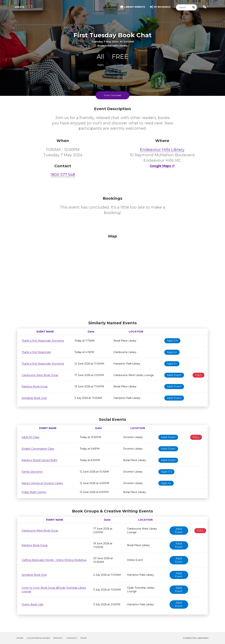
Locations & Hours (38, 638)
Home (20, 638)
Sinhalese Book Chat (34, 398)
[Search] (183, 7)
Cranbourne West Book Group (40, 375)
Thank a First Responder (36, 352)
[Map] (112, 277)
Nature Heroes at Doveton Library (42, 483)
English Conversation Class (38, 449)
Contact (72, 638)
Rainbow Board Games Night (40, 460)
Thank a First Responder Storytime (43, 341)
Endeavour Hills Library (162, 150)
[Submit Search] (194, 7)
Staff (84, 638)
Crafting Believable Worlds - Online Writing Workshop (54, 560)
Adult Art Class (30, 437)
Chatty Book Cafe (32, 604)
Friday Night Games (34, 492)
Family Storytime (32, 472)
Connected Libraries (196, 638)
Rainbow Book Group (35, 386)
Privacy (58, 638)
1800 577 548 (63, 175)
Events (20, 7)
